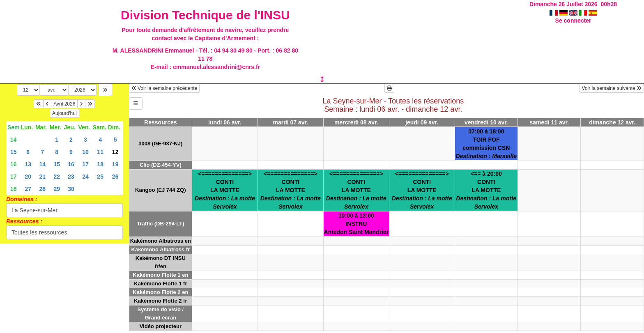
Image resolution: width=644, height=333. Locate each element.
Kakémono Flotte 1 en (160, 275)
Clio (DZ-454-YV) (161, 165)
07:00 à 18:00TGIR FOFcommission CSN (486, 144)
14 (14, 140)
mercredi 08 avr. (356, 122)
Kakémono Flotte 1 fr (160, 284)
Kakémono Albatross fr (161, 249)
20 (28, 177)
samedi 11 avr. (549, 122)
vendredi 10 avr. (486, 122)
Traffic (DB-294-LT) (160, 224)
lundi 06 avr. (225, 122)
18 (100, 164)
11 (100, 152)
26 (115, 177)
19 (115, 164)
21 (43, 177)
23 (71, 177)
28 (43, 189)
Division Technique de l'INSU (205, 15)
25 (100, 177)
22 (57, 177)
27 (28, 189)
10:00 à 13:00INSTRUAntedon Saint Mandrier (356, 224)
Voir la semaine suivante (612, 88)
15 (14, 152)
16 (14, 164)
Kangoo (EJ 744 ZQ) (161, 190)
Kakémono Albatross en (161, 241)
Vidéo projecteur (161, 326)
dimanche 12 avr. (612, 122)
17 (85, 164)
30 (71, 189)
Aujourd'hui (64, 113)
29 (57, 189)
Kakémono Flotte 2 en (160, 292)
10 (85, 152)
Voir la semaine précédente (164, 88)
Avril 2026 (64, 104)
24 (85, 177)
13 (28, 164)
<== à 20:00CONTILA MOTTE (486, 190)
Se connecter (573, 21)
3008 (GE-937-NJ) (160, 144)
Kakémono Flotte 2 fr (160, 301)
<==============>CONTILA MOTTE (225, 190)
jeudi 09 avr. (422, 122)
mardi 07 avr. (291, 122)
